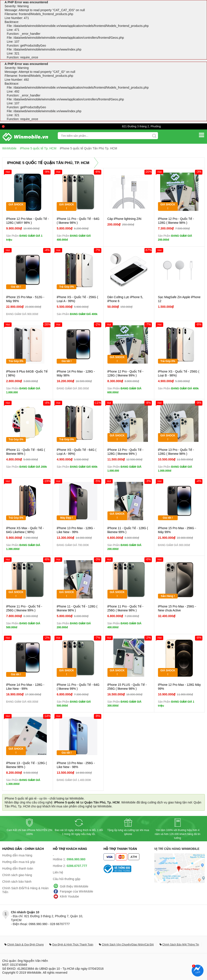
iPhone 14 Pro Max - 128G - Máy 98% (76, 373)
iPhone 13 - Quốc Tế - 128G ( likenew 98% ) (26, 765)
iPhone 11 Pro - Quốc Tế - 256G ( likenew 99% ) (24, 608)
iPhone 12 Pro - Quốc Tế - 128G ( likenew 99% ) (125, 373)
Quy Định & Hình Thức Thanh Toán (73, 945)
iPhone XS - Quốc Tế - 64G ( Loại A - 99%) (76, 452)
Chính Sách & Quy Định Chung (25, 945)
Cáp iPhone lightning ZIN (125, 219)
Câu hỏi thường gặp (67, 879)
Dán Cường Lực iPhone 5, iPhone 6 (125, 299)
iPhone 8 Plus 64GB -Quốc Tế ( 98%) (27, 373)
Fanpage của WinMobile (77, 891)
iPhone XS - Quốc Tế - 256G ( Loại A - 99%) (77, 299)
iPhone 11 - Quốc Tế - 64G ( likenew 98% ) (26, 452)
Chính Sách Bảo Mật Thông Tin (181, 945)
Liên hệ (58, 872)
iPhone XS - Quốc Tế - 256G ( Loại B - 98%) (179, 373)
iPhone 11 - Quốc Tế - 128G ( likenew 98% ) (77, 608)
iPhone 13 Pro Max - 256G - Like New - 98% (76, 765)
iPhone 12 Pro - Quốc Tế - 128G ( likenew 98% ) (176, 221)
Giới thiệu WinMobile (74, 886)
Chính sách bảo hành (17, 882)
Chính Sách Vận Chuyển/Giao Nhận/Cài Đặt (128, 945)
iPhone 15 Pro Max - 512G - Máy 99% (25, 299)
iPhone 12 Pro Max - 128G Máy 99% (179, 687)
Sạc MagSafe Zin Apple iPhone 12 (179, 299)
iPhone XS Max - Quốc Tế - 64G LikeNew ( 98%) (25, 530)
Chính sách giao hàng (17, 875)
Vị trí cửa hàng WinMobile (177, 849)
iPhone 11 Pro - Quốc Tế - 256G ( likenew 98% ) (125, 608)
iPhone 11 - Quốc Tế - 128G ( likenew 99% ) (128, 530)
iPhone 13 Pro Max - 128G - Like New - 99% (76, 530)
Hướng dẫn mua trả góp (19, 862)
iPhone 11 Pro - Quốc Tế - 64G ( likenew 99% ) (78, 687)
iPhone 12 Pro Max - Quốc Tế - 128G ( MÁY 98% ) (27, 221)
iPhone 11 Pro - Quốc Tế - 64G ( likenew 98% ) (78, 221)
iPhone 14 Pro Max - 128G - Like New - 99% (25, 687)
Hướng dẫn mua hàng (17, 855)
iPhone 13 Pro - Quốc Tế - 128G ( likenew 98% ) (176, 452)
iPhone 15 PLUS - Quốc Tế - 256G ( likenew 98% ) (127, 687)
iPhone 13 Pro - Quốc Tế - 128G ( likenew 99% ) (125, 452)
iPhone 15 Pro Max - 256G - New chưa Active (177, 608)
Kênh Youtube (69, 896)
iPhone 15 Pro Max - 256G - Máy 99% (177, 530)
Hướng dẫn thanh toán (18, 868)
